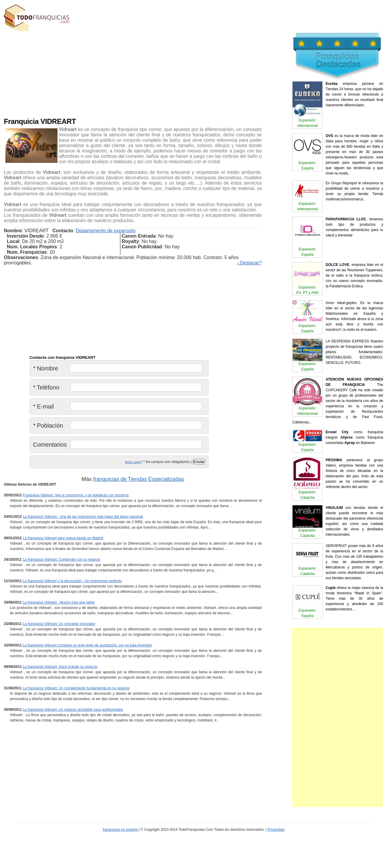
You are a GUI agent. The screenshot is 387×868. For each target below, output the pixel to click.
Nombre (46, 368)
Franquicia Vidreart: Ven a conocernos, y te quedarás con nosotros (76, 495)
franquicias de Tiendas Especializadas (139, 479)
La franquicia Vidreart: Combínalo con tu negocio (61, 560)
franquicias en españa (120, 830)
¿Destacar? (250, 263)
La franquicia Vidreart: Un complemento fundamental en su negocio (76, 688)
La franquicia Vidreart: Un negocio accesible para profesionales (73, 710)
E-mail (43, 406)
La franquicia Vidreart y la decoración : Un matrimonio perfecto (72, 581)
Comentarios (50, 445)
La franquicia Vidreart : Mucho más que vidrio (59, 602)
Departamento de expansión (106, 231)
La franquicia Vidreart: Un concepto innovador (59, 624)
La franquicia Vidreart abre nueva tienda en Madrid (63, 538)
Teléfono (46, 387)
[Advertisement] (105, 73)
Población (48, 426)
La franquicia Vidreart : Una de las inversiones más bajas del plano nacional (83, 517)
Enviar (199, 462)
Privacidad (276, 830)
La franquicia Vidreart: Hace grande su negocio (60, 667)
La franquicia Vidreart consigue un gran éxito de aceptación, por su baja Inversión (87, 645)
